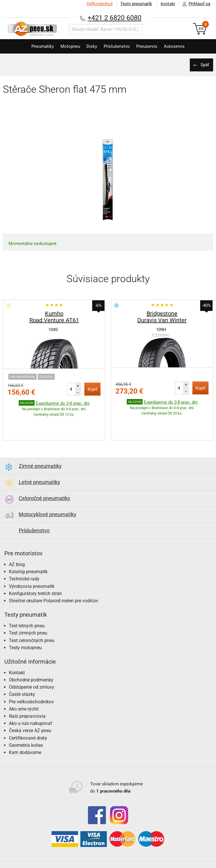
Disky (91, 46)
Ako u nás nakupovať (31, 705)
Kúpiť (92, 389)
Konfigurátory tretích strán (35, 576)
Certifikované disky (28, 720)
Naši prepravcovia (27, 698)
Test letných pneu (27, 608)
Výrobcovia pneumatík (32, 568)
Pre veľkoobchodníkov (31, 684)
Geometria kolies (26, 727)
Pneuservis (150, 46)
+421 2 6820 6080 (115, 18)
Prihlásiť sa (195, 4)
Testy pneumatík (134, 4)
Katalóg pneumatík (28, 554)
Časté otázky (22, 676)
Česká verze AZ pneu (30, 713)
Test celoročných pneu (32, 623)
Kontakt (167, 4)
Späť (204, 65)
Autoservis (180, 46)
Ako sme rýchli (24, 691)
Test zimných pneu (28, 615)
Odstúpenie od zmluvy (32, 669)
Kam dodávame (25, 735)
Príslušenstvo (118, 46)
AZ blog (17, 547)
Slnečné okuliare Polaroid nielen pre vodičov (54, 583)
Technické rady (24, 561)
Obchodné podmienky (31, 662)
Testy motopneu (25, 630)
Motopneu (67, 46)
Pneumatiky (37, 46)
